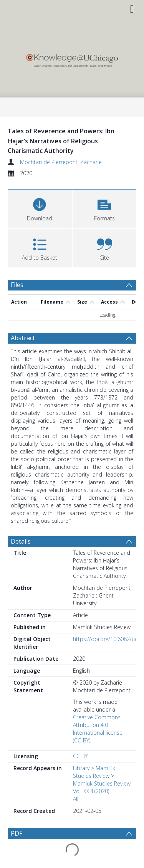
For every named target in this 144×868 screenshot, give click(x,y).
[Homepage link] (72, 59)
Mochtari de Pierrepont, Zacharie (61, 162)
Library (81, 768)
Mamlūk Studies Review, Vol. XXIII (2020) (102, 787)
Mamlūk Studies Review (94, 772)
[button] (105, 208)
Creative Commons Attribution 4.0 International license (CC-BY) (98, 729)
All (76, 799)
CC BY (80, 756)
